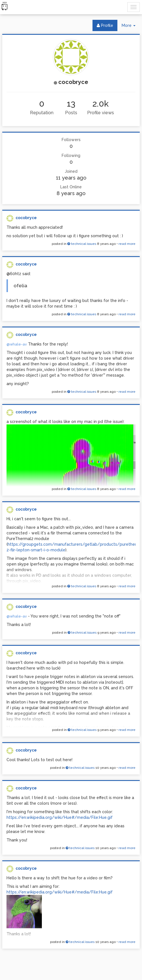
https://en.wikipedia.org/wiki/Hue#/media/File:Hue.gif (60, 817)
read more (127, 244)
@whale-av (17, 344)
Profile (105, 25)
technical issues (82, 244)
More (131, 27)
